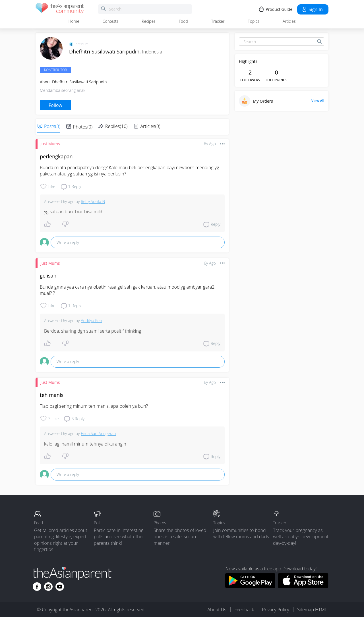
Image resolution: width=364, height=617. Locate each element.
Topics (253, 21)
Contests (110, 21)
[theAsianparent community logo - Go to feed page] (60, 9)
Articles (289, 21)
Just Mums (50, 144)
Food (183, 21)
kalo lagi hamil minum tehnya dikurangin (85, 444)
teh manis (52, 395)
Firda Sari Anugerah (98, 433)
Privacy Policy (276, 610)
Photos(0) (83, 127)
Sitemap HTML (312, 610)
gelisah (48, 276)
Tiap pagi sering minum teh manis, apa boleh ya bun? (94, 406)
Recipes (148, 21)
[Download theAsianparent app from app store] (303, 586)
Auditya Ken (91, 321)
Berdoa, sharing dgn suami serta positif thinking (93, 331)
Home (74, 21)
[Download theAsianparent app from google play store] (250, 586)
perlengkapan (56, 156)
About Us (217, 610)
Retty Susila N (93, 201)
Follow (55, 105)
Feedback (244, 610)
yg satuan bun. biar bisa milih (74, 212)
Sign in (312, 9)
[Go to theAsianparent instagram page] (48, 587)
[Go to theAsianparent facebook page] (37, 587)
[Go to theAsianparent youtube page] (60, 587)
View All (318, 101)
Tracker (218, 21)
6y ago (210, 144)
